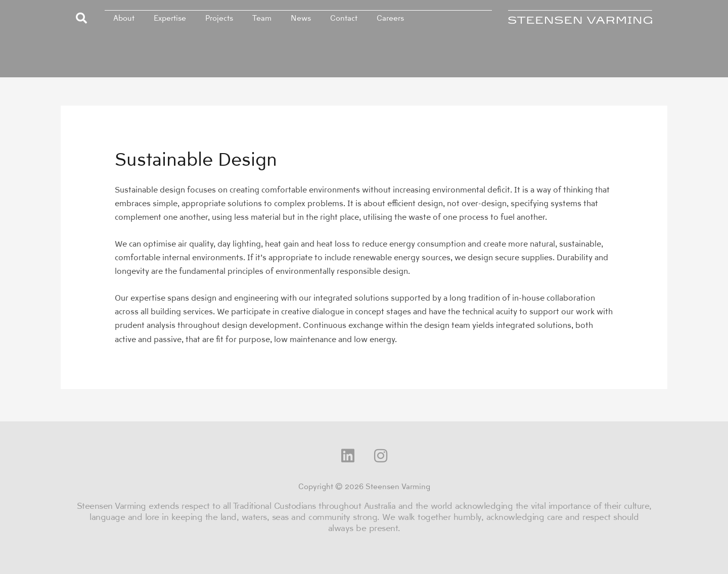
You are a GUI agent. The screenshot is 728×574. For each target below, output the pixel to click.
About (124, 18)
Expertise (170, 18)
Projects (219, 18)
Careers (390, 18)
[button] (81, 18)
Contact (344, 18)
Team (262, 18)
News (301, 18)
